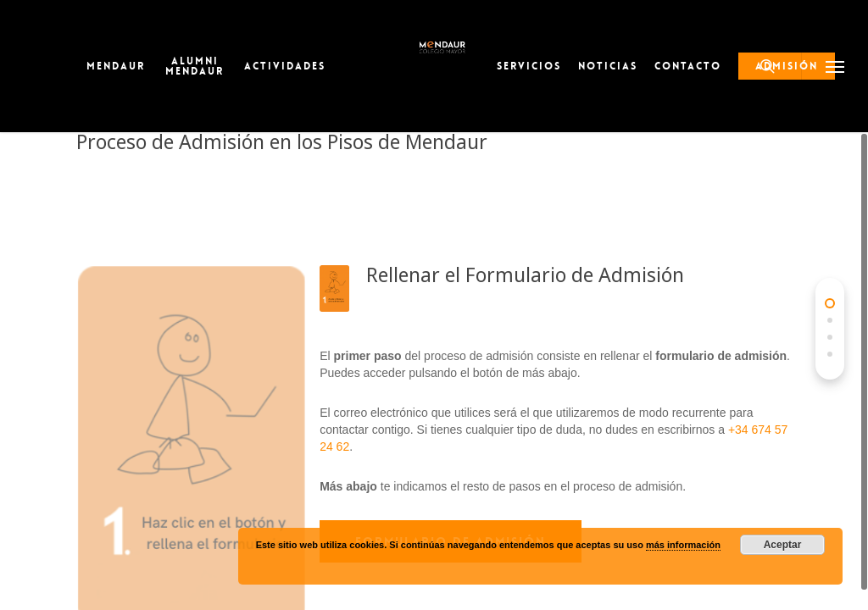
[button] (835, 66)
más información (683, 545)
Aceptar (783, 545)
